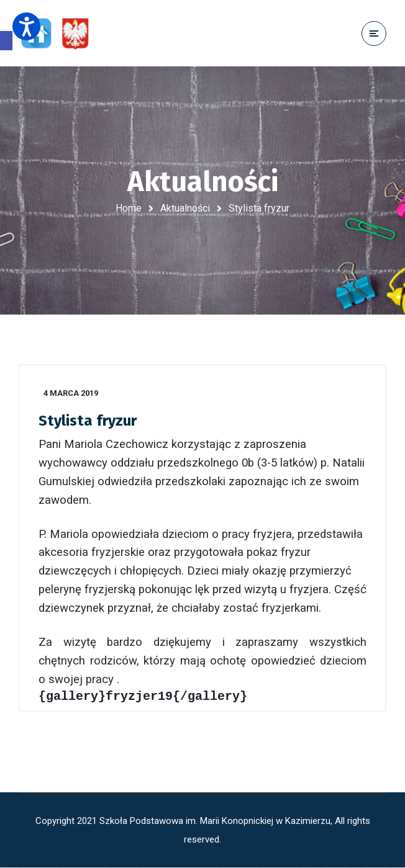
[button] (6, 41)
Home (129, 208)
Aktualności (185, 208)
